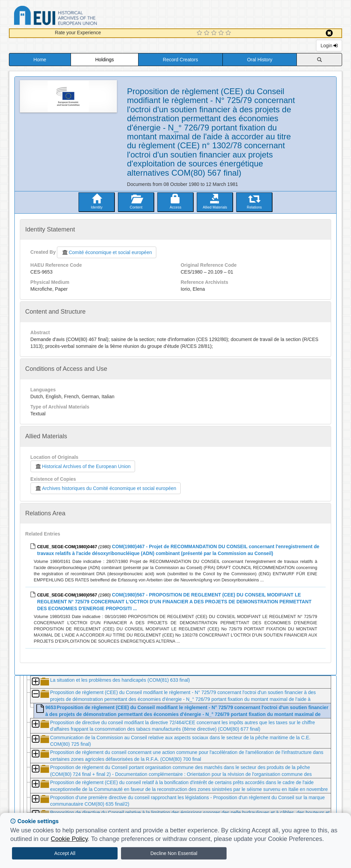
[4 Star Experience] (222, 33)
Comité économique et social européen (107, 252)
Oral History (260, 60)
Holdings (105, 60)
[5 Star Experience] (229, 33)
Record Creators (180, 60)
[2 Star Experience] (208, 33)
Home (40, 60)
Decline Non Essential (174, 853)
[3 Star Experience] (215, 33)
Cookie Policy (69, 839)
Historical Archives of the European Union (83, 466)
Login (329, 46)
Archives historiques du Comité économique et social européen (106, 488)
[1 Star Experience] (200, 33)
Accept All (65, 853)
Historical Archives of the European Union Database (75, 17)
